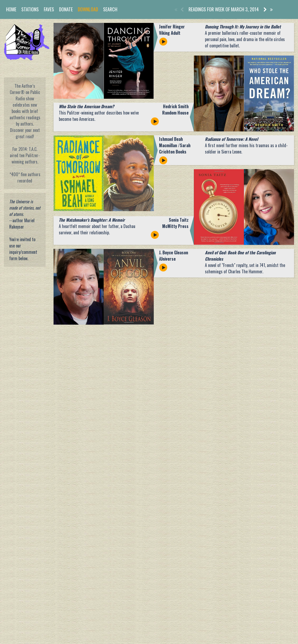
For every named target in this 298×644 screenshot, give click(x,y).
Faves (49, 9)
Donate (66, 9)
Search (110, 9)
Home (11, 9)
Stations (30, 9)
